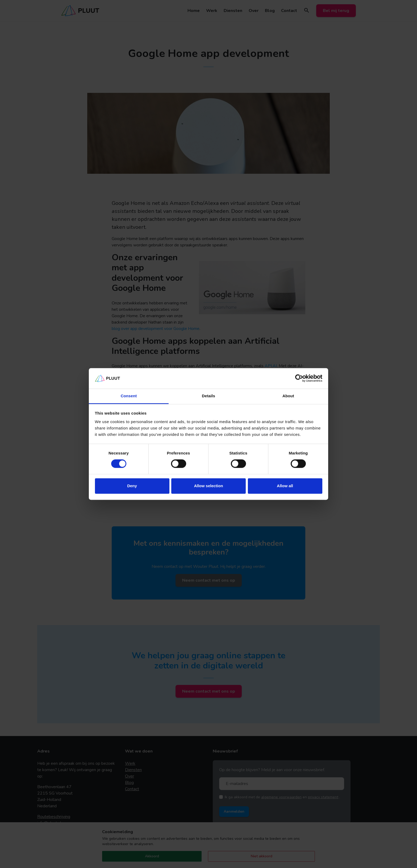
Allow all (285, 486)
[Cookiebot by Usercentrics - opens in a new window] (299, 378)
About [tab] (288, 396)
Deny (132, 486)
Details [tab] (208, 396)
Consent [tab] (129, 396)
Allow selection (208, 486)
